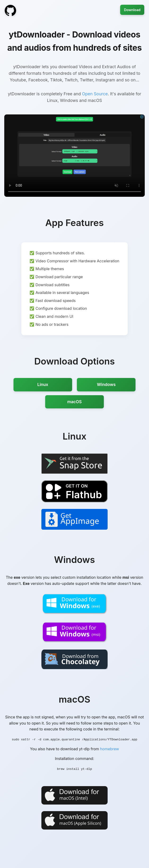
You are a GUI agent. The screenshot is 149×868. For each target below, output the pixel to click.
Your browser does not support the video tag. (74, 156)
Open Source (95, 94)
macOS (74, 402)
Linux (43, 384)
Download (132, 10)
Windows (106, 384)
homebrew (110, 749)
